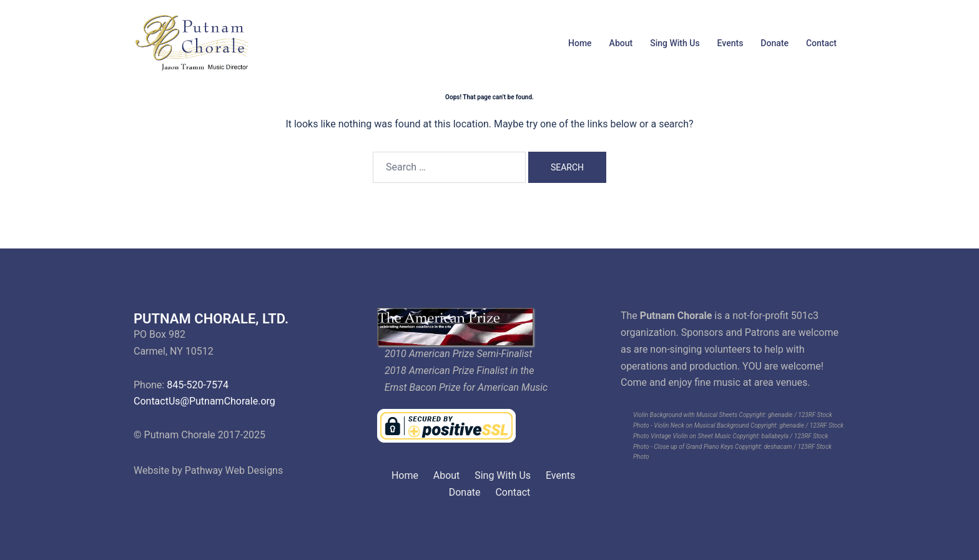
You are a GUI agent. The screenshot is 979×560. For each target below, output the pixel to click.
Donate (775, 43)
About (621, 43)
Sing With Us (675, 43)
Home (580, 43)
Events (731, 43)
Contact (821, 43)
